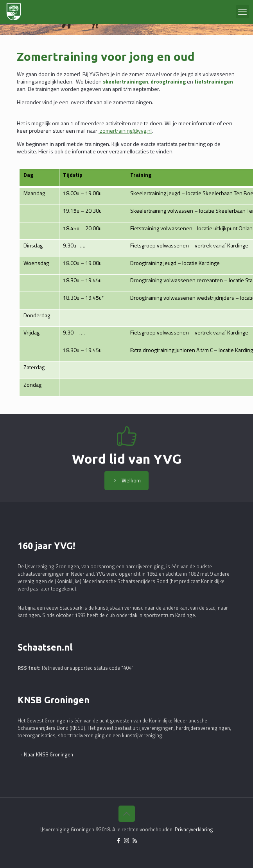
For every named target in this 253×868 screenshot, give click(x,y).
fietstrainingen (214, 81)
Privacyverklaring (194, 829)
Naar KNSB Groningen (48, 754)
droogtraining (168, 81)
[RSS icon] (135, 840)
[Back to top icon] (127, 814)
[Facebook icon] (118, 840)
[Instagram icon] (126, 840)
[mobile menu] (242, 12)
